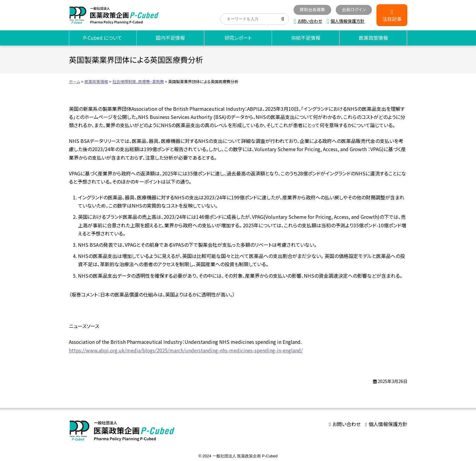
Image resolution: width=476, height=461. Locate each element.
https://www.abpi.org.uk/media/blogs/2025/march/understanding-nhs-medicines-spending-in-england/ (186, 350)
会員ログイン (354, 9)
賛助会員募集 (312, 9)
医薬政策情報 (373, 38)
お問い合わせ (310, 21)
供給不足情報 (306, 38)
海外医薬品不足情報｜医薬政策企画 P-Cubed (114, 15)
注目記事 (392, 19)
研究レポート (238, 38)
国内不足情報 (170, 38)
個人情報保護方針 (348, 21)
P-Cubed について (103, 38)
